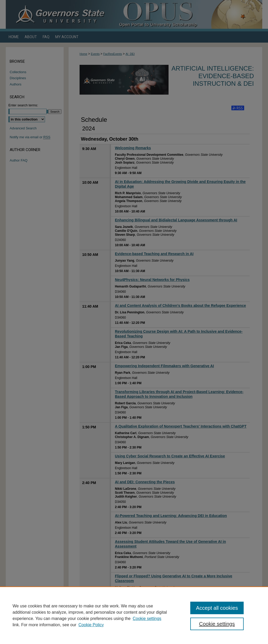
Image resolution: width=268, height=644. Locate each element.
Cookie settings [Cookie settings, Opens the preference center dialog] (217, 624)
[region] (134, 615)
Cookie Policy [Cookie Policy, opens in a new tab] (91, 625)
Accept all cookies (217, 608)
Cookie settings (147, 619)
